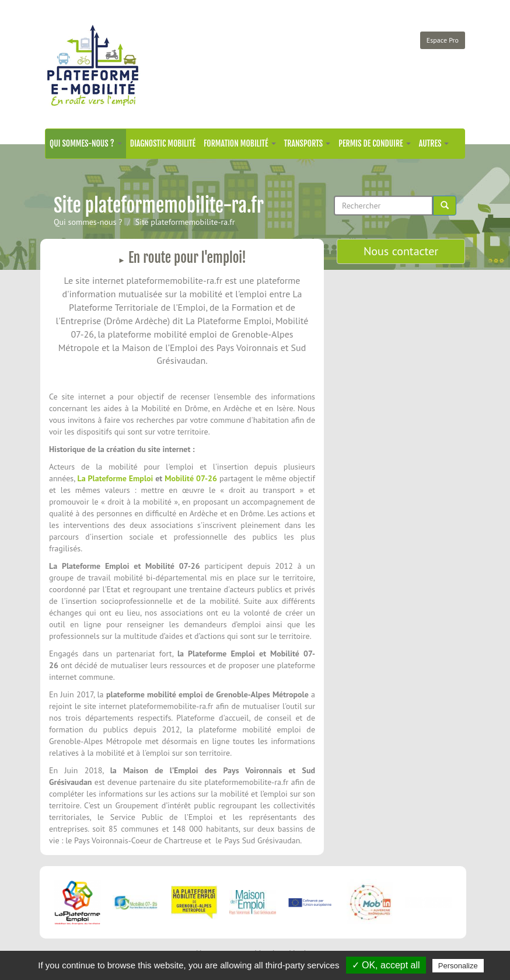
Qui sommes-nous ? (86, 143)
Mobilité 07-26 (191, 478)
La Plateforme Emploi (115, 478)
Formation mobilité (240, 143)
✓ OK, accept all (386, 965)
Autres (434, 143)
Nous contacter (401, 251)
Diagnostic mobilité (163, 143)
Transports (308, 143)
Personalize (458, 966)
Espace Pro (443, 40)
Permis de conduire (374, 143)
